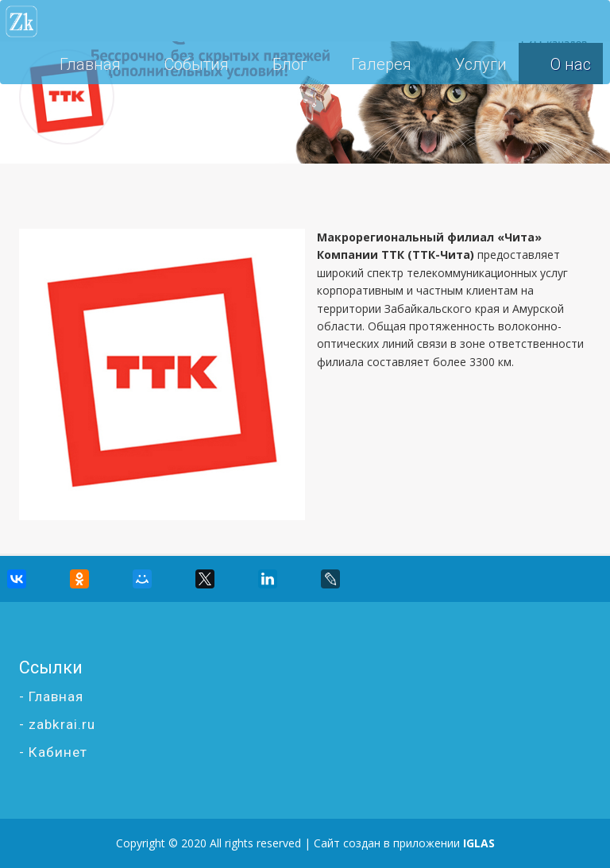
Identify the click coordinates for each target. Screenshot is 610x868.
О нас (571, 64)
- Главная (51, 696)
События (197, 64)
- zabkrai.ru (57, 724)
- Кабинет (53, 752)
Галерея (381, 64)
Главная (90, 64)
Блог (290, 64)
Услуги (481, 64)
